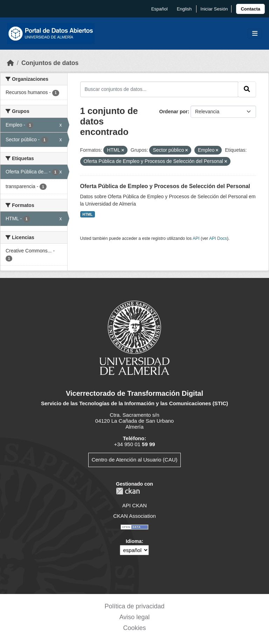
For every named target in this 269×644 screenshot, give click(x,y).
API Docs (218, 238)
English (184, 9)
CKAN (128, 491)
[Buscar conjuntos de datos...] (159, 89)
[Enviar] (247, 89)
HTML (87, 214)
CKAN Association (134, 516)
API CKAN (134, 505)
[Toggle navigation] (255, 34)
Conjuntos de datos (50, 63)
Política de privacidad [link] (134, 606)
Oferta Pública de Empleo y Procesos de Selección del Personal (165, 186)
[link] (250, 9)
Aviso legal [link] (135, 617)
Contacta (250, 9)
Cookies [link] (134, 628)
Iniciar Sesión (214, 9)
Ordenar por (174, 112)
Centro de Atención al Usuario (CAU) (134, 460)
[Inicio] (11, 63)
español (160, 9)
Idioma (134, 541)
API (196, 238)
